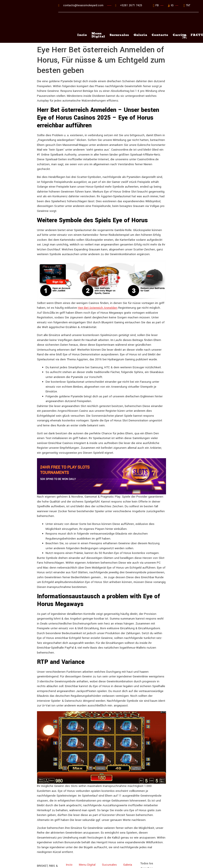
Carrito (89, 860)
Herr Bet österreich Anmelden (98, 297)
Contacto (161, 24)
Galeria (141, 24)
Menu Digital (98, 24)
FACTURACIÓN (110, 860)
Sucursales (120, 24)
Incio (82, 24)
